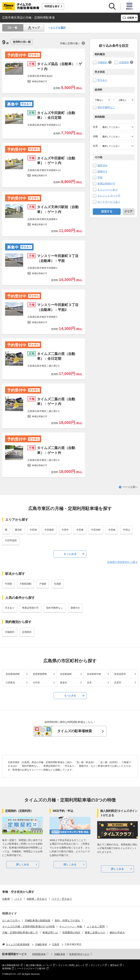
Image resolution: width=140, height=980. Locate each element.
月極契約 (102, 62)
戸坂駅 (43, 584)
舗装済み (102, 165)
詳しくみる (23, 864)
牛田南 (112, 530)
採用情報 (7, 969)
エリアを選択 (58, 28)
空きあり (102, 80)
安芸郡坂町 (66, 674)
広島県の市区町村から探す (122, 562)
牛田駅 (8, 584)
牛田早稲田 (11, 540)
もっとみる (70, 554)
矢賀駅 (58, 584)
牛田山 (127, 530)
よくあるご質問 (96, 927)
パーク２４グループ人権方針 (31, 969)
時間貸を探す (52, 6)
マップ (36, 28)
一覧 (15, 28)
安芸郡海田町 (13, 674)
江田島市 (10, 683)
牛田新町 (49, 530)
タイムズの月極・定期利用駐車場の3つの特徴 (28, 927)
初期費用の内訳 (71, 933)
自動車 (6, 899)
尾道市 (64, 683)
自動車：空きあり (37, 899)
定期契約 (124, 62)
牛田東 (80, 530)
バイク (18, 899)
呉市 (89, 683)
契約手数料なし (106, 107)
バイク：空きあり (62, 899)
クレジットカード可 (109, 196)
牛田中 (65, 530)
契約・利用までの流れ (67, 921)
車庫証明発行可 (106, 184)
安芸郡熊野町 (40, 674)
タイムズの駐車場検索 (75, 731)
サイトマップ (97, 965)
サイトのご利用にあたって (71, 965)
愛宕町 (19, 530)
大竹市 (36, 683)
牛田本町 (96, 530)
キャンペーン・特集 (71, 927)
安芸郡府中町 (94, 674)
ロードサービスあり (109, 202)
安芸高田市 (120, 674)
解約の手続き (117, 933)
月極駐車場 (59, 954)
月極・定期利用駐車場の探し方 (20, 933)
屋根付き (102, 171)
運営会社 (114, 965)
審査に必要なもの (95, 933)
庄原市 (118, 683)
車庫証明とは (50, 933)
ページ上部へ (130, 487)
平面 (100, 177)
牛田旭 (33, 530)
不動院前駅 (26, 584)
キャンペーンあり (108, 190)
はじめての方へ (11, 921)
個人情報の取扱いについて (39, 965)
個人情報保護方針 (11, 965)
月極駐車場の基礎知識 (37, 921)
